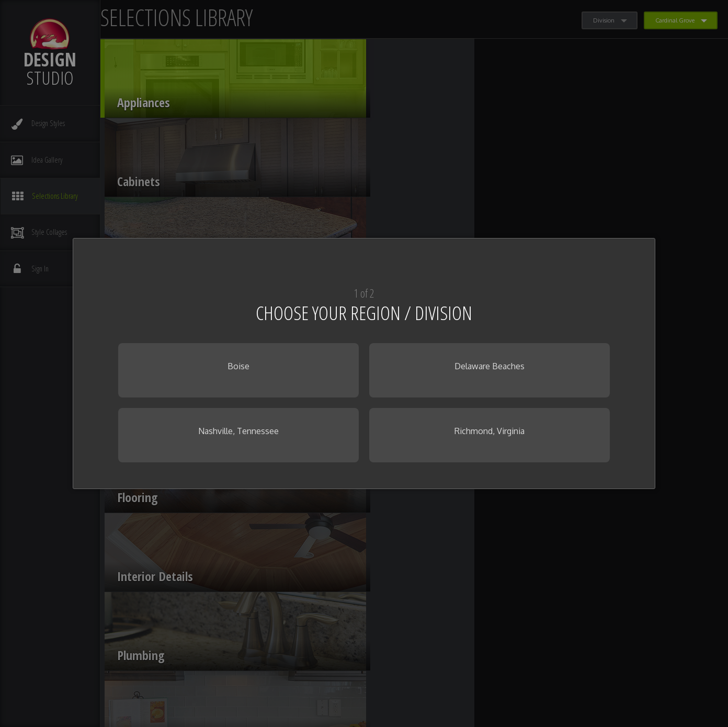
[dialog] (364, 363)
